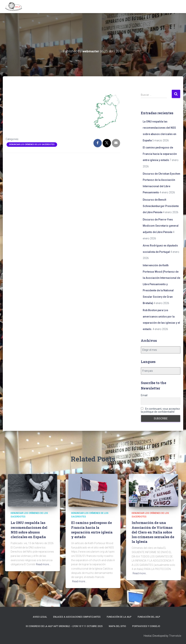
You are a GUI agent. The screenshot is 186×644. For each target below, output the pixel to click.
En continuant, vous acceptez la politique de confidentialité (160, 410)
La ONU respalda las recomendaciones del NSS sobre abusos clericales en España (29, 530)
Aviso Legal (40, 617)
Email (144, 395)
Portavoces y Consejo (146, 626)
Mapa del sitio (117, 626)
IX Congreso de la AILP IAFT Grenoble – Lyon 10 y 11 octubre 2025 (64, 626)
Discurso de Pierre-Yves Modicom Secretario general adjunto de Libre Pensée (161, 226)
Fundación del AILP (149, 617)
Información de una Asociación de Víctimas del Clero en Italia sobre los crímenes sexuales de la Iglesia (153, 532)
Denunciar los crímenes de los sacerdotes (32, 144)
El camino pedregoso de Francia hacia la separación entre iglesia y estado (160, 154)
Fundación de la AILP (119, 617)
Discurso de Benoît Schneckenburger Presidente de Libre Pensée (161, 206)
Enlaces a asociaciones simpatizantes (77, 617)
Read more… (43, 564)
